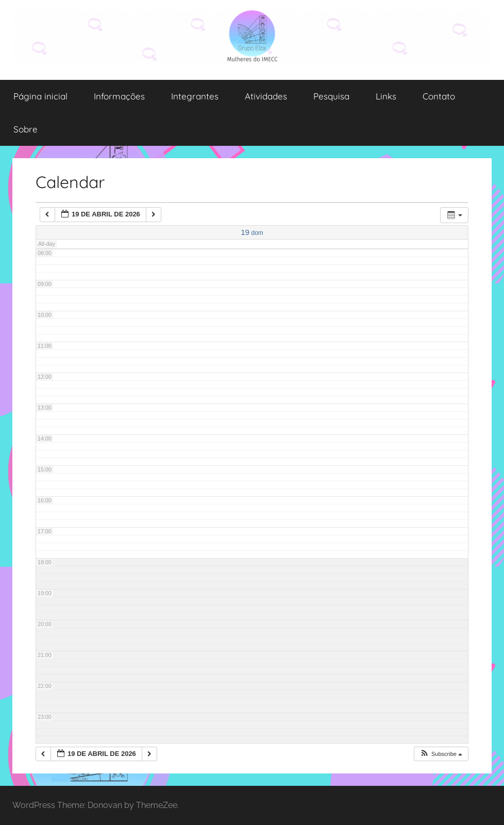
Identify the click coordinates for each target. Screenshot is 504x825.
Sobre (26, 129)
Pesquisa (331, 96)
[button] (441, 754)
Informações (119, 96)
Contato (439, 96)
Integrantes (195, 96)
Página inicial (40, 96)
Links (386, 96)
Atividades (266, 96)
